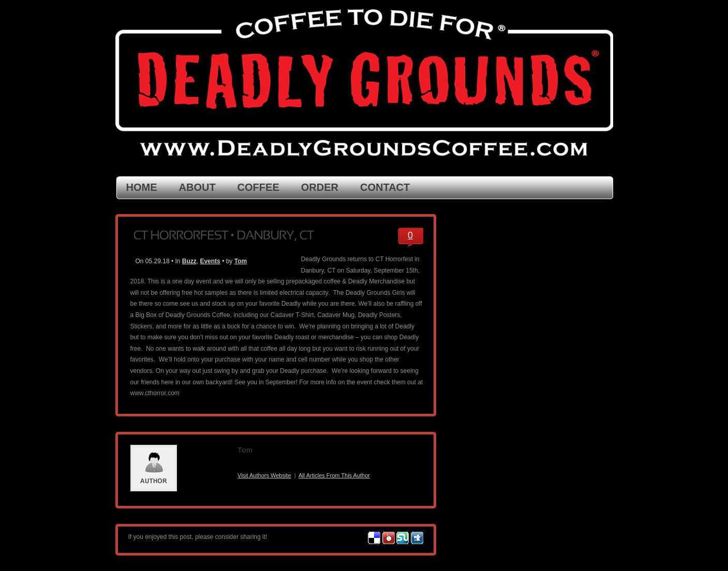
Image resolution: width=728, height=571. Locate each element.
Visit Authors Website (264, 475)
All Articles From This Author (334, 475)
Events (210, 261)
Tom (241, 261)
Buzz (189, 261)
